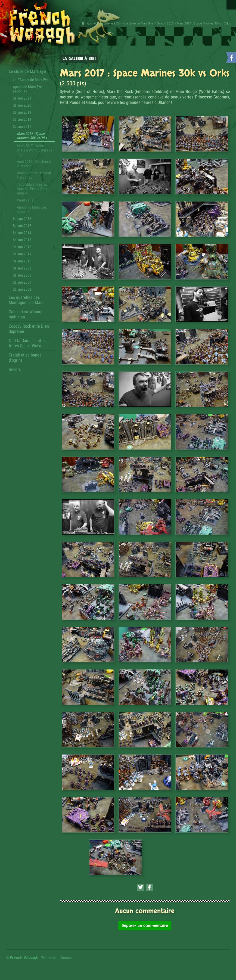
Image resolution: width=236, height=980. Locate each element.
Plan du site (50, 958)
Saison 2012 (22, 247)
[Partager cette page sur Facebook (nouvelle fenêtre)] (149, 887)
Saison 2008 (22, 275)
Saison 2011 (22, 254)
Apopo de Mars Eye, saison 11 (28, 89)
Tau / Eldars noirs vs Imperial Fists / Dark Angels (32, 189)
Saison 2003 (22, 289)
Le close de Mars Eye (139, 23)
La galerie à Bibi (111, 23)
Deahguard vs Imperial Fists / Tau (34, 175)
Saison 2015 (22, 226)
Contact (67, 958)
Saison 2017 (165, 23)
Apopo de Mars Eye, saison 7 (32, 209)
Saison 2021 (22, 98)
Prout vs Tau (26, 200)
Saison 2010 (22, 261)
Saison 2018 (22, 119)
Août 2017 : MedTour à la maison (34, 164)
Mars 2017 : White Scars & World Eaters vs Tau (34, 150)
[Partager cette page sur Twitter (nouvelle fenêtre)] (141, 887)
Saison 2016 (22, 219)
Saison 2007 (22, 282)
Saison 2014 (22, 233)
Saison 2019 (22, 112)
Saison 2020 (22, 105)
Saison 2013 (22, 240)
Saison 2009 (22, 268)
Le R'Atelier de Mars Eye (31, 80)
